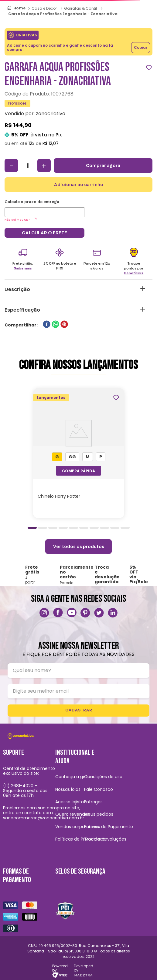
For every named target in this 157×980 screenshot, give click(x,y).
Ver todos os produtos (78, 547)
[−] (11, 166)
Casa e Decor (44, 8)
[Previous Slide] (7, 451)
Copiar (141, 47)
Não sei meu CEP (20, 220)
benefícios (134, 273)
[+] (44, 166)
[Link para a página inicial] (17, 8)
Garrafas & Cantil (80, 8)
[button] (57, 457)
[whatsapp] (55, 325)
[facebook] (47, 325)
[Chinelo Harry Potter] (79, 453)
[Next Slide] (150, 451)
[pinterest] (64, 325)
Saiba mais (23, 268)
